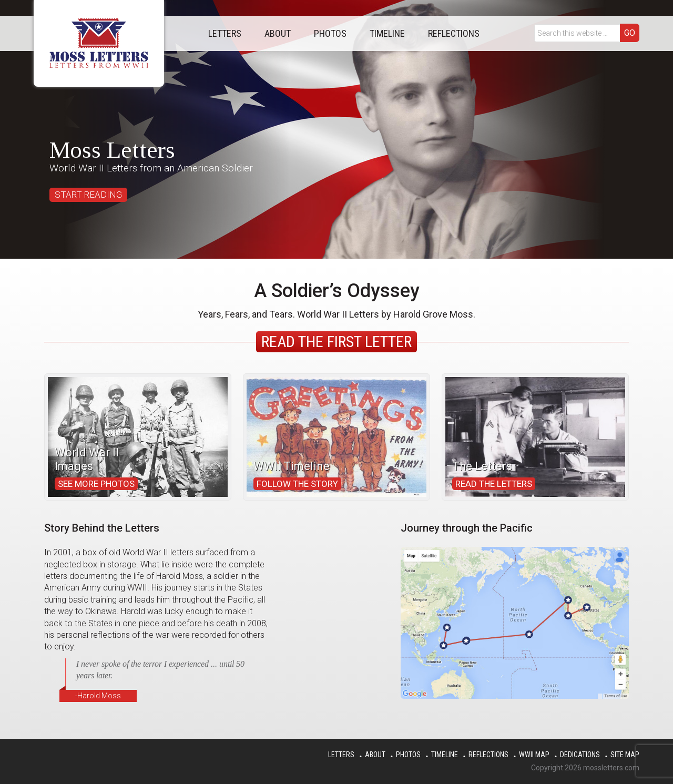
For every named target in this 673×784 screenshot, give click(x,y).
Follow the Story (297, 484)
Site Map (625, 755)
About (375, 755)
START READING (88, 195)
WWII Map (534, 755)
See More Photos (96, 484)
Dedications (580, 755)
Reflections (488, 755)
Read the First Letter (336, 342)
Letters (341, 755)
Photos (408, 755)
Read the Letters (494, 484)
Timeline (445, 755)
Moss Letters (99, 43)
